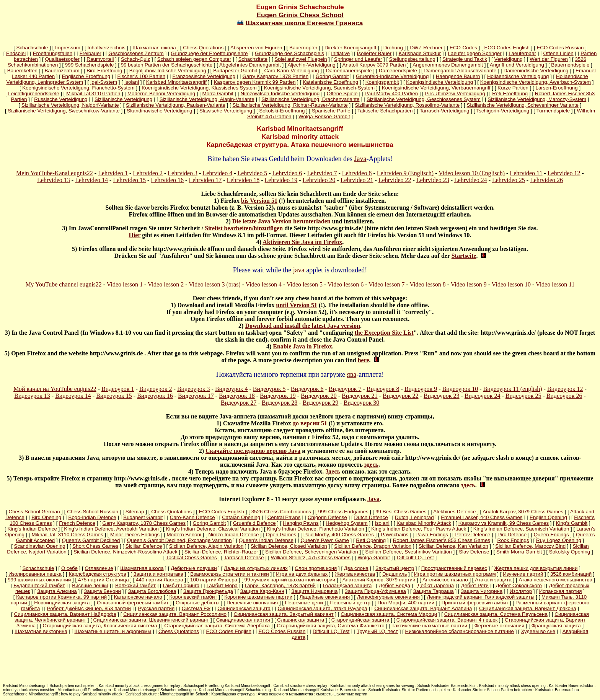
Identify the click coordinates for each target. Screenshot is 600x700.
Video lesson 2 (166, 284)
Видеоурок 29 (321, 403)
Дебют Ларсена (435, 585)
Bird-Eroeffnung (104, 71)
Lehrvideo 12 (564, 173)
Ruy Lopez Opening (559, 540)
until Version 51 (297, 305)
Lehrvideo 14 (91, 180)
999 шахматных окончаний (39, 580)
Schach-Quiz (135, 59)
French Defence (77, 523)
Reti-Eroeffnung (510, 94)
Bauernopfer (303, 48)
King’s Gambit (572, 523)
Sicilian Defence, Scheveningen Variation (312, 552)
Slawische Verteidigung (226, 111)
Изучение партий (523, 574)
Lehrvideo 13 (54, 180)
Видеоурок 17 (196, 396)
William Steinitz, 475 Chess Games (311, 558)
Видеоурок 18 (237, 396)
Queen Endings (551, 535)
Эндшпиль (395, 574)
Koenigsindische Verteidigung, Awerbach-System (536, 82)
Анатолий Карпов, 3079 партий (379, 580)
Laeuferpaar (522, 53)
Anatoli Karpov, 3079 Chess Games (523, 512)
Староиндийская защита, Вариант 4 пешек (447, 620)
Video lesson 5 (305, 284)
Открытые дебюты (197, 603)
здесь (371, 465)
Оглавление (99, 568)
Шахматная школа (154, 48)
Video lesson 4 (264, 284)
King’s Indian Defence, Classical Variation (213, 529)
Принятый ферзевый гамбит (475, 603)
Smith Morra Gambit (519, 552)
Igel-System (104, 82)
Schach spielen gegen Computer (194, 59)
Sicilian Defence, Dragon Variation (373, 546)
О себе (69, 568)
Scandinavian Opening (40, 546)
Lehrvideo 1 (113, 173)
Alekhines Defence (454, 512)
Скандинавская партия (243, 620)
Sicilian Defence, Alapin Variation (206, 546)
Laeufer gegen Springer (475, 53)
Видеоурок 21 (360, 396)
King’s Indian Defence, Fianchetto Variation (315, 529)
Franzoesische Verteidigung (204, 76)
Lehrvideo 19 (281, 180)
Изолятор (521, 591)
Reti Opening (371, 540)
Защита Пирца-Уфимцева (375, 591)
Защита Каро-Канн (262, 591)
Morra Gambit (218, 94)
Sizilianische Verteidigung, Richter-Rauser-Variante (290, 105)
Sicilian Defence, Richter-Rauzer (221, 552)
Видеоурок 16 (155, 396)
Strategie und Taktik (465, 59)
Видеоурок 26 (564, 396)
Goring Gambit (332, 76)
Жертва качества (355, 574)
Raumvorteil (100, 59)
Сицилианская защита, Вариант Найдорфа (65, 614)
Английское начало (445, 580)
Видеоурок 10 (460, 389)
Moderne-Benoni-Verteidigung (161, 94)
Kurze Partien (513, 88)
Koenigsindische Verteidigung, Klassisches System (199, 88)
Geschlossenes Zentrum (136, 53)
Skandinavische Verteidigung (159, 111)
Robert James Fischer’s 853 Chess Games (442, 540)
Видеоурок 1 (118, 389)
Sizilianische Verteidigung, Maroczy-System (537, 99)
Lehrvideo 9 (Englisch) (405, 173)
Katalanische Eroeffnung (330, 82)
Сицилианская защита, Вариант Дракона (528, 608)
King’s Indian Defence (32, 529)
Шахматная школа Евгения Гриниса (304, 23)
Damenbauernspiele (349, 71)
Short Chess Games (95, 546)
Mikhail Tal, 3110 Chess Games (67, 535)
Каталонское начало (138, 597)
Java (360, 159)
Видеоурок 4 (232, 389)
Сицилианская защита (244, 608)
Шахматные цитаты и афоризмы (113, 631)
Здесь (333, 471)
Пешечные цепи (304, 603)
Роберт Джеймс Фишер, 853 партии (89, 608)
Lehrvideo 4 (217, 173)
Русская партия (156, 608)
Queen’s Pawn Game (324, 540)
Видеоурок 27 (239, 403)
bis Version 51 (259, 201)
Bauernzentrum (62, 71)
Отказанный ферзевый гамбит (133, 603)
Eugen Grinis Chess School (300, 15)
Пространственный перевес (454, 568)
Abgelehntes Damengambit (250, 65)
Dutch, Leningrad (414, 517)
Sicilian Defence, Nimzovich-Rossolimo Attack (125, 552)
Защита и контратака (158, 574)
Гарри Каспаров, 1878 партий (280, 585)
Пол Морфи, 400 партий (406, 603)
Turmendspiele (553, 111)
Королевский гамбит (193, 597)
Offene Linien (558, 53)
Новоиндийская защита (62, 603)
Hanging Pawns (301, 523)
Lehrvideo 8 (357, 173)
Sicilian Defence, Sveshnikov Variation (408, 552)
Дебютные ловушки (194, 568)
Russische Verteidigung (61, 99)
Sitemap (135, 512)
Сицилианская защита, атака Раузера (322, 608)
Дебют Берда (395, 585)
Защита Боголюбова (152, 591)
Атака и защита (493, 580)
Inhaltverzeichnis (106, 48)
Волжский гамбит (135, 585)
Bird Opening (46, 517)
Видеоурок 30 (362, 403)
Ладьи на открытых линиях (256, 568)
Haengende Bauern (458, 76)
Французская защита (556, 626)
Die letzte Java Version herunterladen (281, 221)
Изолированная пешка (35, 574)
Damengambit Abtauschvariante (460, 71)
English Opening (548, 517)
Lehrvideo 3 (183, 173)
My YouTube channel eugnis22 (63, 284)
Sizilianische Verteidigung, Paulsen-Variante (176, 105)
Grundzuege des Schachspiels (289, 53)
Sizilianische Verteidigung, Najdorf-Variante (70, 105)
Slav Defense (474, 552)
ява (352, 374)
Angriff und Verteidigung (517, 65)
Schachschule (32, 48)
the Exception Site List (384, 333)
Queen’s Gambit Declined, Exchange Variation (179, 540)
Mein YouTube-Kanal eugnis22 (55, 173)
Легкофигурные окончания (388, 597)
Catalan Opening (241, 517)
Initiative (340, 53)
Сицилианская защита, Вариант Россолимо (175, 614)
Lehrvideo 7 (322, 173)
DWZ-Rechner (426, 48)
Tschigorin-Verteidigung (503, 111)
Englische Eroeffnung (86, 76)
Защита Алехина (57, 591)
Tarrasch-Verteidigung (445, 111)
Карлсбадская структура (97, 574)
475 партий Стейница (104, 580)
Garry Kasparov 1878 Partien (276, 76)
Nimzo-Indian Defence (233, 535)
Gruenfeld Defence (254, 523)
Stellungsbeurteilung (412, 59)
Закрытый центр (395, 568)
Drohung (393, 48)
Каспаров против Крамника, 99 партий (61, 597)
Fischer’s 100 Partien (141, 76)
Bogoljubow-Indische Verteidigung (168, 71)
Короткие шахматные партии (258, 597)
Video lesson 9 (469, 284)
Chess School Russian (93, 512)
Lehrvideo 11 (526, 173)
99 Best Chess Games (401, 512)
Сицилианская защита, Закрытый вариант (284, 614)
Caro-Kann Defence (192, 517)
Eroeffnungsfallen (53, 53)
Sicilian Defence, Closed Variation (289, 546)
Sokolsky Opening (570, 552)
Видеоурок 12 (565, 389)
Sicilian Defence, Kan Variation (453, 546)
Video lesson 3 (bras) (214, 284)
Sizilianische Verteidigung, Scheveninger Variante (523, 105)
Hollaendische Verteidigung (518, 76)
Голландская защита (347, 585)
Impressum (68, 48)
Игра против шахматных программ (455, 574)
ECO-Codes (463, 48)
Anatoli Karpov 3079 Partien (374, 65)
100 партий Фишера (214, 580)
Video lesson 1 (125, 284)
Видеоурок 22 (401, 396)
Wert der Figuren (549, 59)
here (364, 360)
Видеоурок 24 (483, 396)
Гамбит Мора (222, 585)
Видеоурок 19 (278, 396)
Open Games (281, 535)
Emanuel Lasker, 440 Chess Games (482, 517)
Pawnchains (395, 535)
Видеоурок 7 (345, 389)
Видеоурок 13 (32, 396)
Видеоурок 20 (319, 396)
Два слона (356, 568)
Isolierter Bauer (374, 53)
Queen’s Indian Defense (266, 540)
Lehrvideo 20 (319, 180)
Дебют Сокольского (519, 585)
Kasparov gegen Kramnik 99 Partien (254, 82)
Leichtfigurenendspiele (33, 94)
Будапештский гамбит (39, 585)
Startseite (464, 256)
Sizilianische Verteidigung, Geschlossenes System (424, 99)
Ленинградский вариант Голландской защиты (480, 597)
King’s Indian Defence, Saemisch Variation (521, 529)
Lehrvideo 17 (205, 180)
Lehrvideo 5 (252, 173)
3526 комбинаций (571, 574)
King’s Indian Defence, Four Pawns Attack (419, 529)
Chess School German (34, 512)
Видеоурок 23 (442, 396)
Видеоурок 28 (280, 403)
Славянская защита (301, 620)
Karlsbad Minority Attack (424, 523)
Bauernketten (22, 71)
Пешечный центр (350, 603)
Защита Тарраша (434, 591)
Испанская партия (561, 591)
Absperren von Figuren (256, 48)
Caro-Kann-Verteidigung (292, 71)
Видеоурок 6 (307, 389)
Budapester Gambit (235, 71)
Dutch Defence (371, 517)
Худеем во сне (538, 631)
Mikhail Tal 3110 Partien (93, 94)
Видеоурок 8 (383, 389)
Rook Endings (513, 540)
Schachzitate (253, 59)
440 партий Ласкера (159, 580)
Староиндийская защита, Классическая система (100, 626)
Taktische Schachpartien (385, 111)
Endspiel (16, 53)
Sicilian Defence (144, 546)
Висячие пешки (90, 585)
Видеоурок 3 (194, 389)
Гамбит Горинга (181, 585)
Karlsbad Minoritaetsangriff (176, 82)
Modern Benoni (184, 535)
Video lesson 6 (346, 284)
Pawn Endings (432, 535)
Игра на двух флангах (302, 574)
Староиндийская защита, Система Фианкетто (330, 626)
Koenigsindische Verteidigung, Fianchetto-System (78, 88)
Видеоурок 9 (421, 389)
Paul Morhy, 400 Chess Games (339, 535)
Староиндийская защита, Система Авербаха (217, 626)
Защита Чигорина (482, 591)
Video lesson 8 (427, 284)
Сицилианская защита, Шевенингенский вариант (151, 620)
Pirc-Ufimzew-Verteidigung (455, 94)
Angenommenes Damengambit (448, 65)
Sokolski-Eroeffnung (282, 111)
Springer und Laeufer (358, 59)
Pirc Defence (512, 535)
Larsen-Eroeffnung (557, 88)
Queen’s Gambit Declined (91, 540)
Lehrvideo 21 (357, 180)
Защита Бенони (102, 591)
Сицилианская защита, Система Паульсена (496, 614)
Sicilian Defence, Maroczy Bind (530, 546)
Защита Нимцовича (314, 591)
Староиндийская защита (360, 620)
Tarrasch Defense (244, 558)
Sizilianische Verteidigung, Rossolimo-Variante (407, 105)
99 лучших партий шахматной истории (290, 580)
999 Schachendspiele (89, 65)
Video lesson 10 (511, 284)
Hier (135, 235)
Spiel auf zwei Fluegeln (301, 59)
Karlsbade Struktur (420, 53)
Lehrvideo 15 (129, 180)
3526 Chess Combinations (281, 512)
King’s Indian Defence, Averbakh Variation (111, 529)
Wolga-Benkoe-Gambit (324, 116)
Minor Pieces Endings (135, 535)
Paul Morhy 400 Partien (391, 94)
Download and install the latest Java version (302, 326)
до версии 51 (310, 423)
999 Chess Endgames (343, 512)
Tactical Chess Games (192, 558)
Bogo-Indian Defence (92, 517)
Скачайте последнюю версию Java (253, 451)
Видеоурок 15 (114, 396)
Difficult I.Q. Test (415, 558)
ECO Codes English (507, 48)
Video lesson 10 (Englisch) (472, 173)
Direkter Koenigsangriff (350, 48)
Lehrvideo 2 (148, 173)
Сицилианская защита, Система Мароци (389, 614)
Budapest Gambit (143, 517)
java (299, 270)
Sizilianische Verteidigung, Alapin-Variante (207, 99)
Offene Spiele (342, 94)
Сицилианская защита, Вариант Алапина (423, 608)
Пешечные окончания (252, 603)
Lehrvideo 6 (287, 173)
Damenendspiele (398, 71)
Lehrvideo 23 (433, 180)
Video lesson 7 (386, 284)
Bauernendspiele (570, 65)
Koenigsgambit (382, 82)
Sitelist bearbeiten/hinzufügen (244, 228)
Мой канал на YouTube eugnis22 (55, 389)
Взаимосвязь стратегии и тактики (229, 574)
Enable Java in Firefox (302, 346)
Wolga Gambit (374, 558)
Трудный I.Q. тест (377, 631)
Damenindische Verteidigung (536, 71)
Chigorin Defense (327, 517)
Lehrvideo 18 (243, 180)
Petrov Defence (473, 535)
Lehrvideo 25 (509, 180)
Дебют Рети (475, 585)
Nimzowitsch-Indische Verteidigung (280, 94)
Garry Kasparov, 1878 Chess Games (144, 523)
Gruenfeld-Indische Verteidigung (392, 76)
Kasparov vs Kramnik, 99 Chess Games (504, 523)
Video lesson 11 (555, 284)
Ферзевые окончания (500, 626)
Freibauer (90, 53)
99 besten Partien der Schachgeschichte (167, 65)
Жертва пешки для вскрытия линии (536, 568)
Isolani (132, 82)
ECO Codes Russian (560, 48)
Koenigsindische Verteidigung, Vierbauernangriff (436, 88)
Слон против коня (316, 568)
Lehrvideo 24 (471, 180)
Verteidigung (509, 59)
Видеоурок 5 (269, 389)
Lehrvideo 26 (546, 180)
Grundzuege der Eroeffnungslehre (209, 53)
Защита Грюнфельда (208, 591)
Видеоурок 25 (523, 396)
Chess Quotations (203, 48)
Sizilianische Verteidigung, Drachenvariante (310, 99)
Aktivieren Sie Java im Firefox (302, 242)
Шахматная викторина (41, 631)
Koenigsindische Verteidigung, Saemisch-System (320, 88)
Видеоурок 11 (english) (513, 389)
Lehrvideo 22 (395, 180)
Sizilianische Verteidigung (123, 99)
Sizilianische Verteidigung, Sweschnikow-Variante (64, 111)
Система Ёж (196, 608)
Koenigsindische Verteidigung (439, 82)
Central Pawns (284, 517)
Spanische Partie (331, 111)
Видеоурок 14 (73, 396)
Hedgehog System (347, 523)
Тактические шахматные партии (429, 626)
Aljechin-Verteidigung (312, 65)
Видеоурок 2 (156, 389)
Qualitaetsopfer (62, 59)
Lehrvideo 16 (167, 180)
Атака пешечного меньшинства (555, 580)
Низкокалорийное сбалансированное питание (460, 631)
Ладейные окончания (325, 597)
